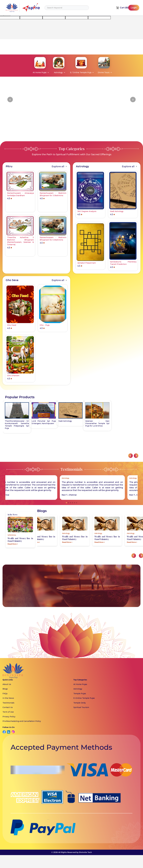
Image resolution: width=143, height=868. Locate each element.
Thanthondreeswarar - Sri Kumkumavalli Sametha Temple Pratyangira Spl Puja (70, 425)
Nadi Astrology (12, 421)
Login (134, 8)
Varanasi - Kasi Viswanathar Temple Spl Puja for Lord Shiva (44, 423)
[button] (10, 100)
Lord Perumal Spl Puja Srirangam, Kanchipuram (97, 422)
